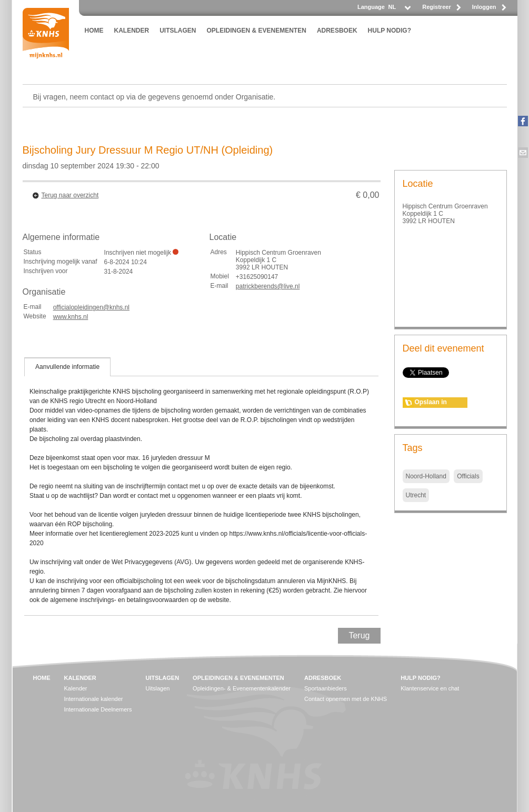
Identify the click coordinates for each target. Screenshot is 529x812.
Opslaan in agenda (431, 403)
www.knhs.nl (71, 317)
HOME (94, 31)
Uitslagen (158, 688)
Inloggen (484, 7)
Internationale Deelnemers (98, 709)
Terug (359, 635)
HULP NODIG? (390, 31)
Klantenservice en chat (430, 688)
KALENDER (132, 31)
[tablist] (202, 486)
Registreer (436, 7)
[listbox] (399, 10)
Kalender (76, 688)
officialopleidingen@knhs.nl (91, 307)
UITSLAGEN (178, 31)
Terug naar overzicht (70, 195)
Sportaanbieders (326, 688)
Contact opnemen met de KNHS (346, 699)
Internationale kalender (94, 699)
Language (371, 7)
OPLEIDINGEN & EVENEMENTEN (257, 31)
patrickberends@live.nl (268, 286)
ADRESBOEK (337, 31)
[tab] (67, 367)
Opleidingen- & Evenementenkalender (242, 688)
